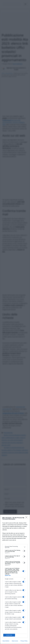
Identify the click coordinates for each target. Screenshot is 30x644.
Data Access (15, 641)
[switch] (24, 551)
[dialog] (15, 579)
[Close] (27, 518)
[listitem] (15, 547)
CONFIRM (9, 635)
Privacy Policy (24, 641)
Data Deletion (6, 641)
